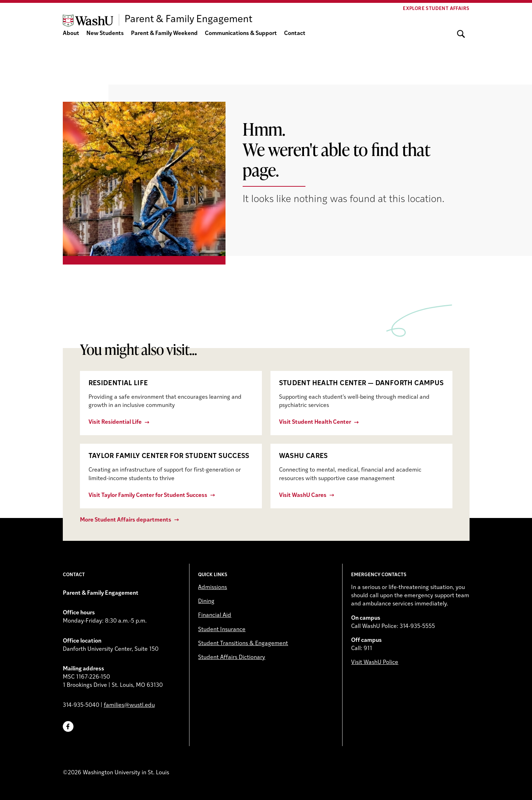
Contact (295, 34)
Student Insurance (222, 630)
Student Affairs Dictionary (232, 658)
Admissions (212, 588)
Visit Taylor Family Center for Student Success (148, 495)
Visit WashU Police (375, 663)
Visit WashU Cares (303, 495)
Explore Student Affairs (436, 9)
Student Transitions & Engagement (243, 644)
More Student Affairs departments (126, 520)
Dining (206, 602)
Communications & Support (241, 34)
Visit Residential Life (115, 422)
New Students (105, 34)
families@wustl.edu (129, 705)
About (71, 34)
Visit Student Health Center (315, 422)
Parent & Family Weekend (164, 34)
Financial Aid (215, 615)
